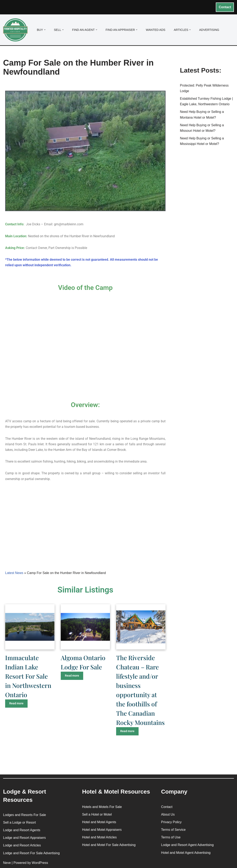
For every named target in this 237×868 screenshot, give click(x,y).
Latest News (14, 573)
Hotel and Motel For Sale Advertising (109, 845)
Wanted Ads (156, 30)
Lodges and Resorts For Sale (25, 815)
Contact (225, 7)
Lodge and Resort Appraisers (24, 838)
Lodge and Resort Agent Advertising (187, 845)
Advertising (209, 30)
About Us (168, 814)
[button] (45, 30)
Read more (16, 703)
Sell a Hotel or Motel (97, 814)
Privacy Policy (171, 822)
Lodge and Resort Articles (22, 845)
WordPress (40, 863)
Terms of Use (171, 837)
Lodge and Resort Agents (22, 830)
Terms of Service (173, 830)
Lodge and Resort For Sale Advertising (31, 853)
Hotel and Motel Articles (99, 837)
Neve (7, 863)
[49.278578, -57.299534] (85, 529)
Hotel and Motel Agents (99, 822)
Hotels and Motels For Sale (102, 807)
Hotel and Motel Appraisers (102, 830)
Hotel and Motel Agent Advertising (186, 853)
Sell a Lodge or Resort (19, 822)
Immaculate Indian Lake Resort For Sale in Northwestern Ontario (28, 676)
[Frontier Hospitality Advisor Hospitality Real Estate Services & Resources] (16, 30)
